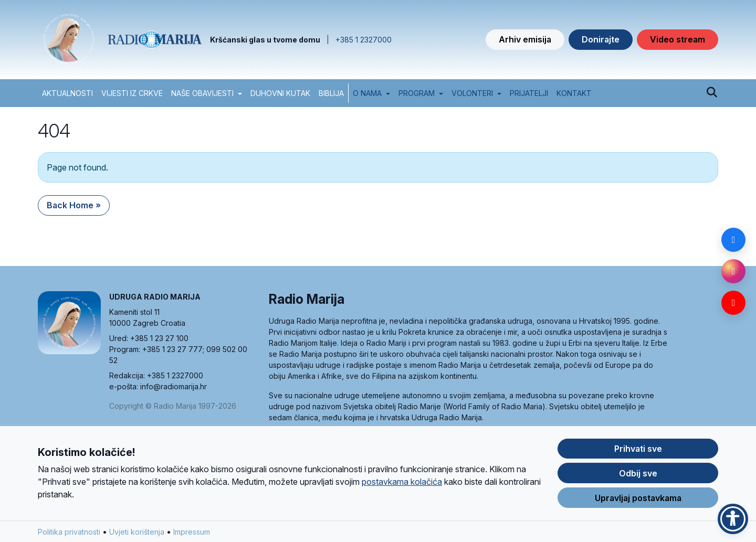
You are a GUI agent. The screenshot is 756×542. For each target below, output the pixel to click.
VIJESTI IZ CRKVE (132, 93)
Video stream (678, 39)
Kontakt (574, 93)
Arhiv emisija (525, 39)
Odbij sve (638, 480)
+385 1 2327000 (364, 40)
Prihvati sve (638, 455)
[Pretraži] (712, 93)
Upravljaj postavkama (638, 504)
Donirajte (601, 39)
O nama (367, 93)
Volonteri (472, 93)
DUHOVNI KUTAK (280, 93)
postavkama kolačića (402, 488)
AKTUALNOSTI (67, 93)
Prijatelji (529, 93)
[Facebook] (733, 240)
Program (417, 93)
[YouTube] (733, 303)
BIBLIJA (331, 93)
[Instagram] (733, 271)
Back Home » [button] (74, 205)
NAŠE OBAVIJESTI (202, 93)
